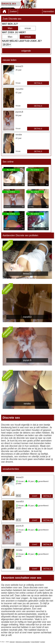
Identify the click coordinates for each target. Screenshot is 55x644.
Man (10, 28)
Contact (43, 642)
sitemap (12, 642)
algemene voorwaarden (23, 642)
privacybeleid (35, 642)
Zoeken (13, 11)
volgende (26, 51)
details (38, 83)
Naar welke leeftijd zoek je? (22, 41)
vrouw (28, 28)
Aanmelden (49, 11)
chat (35, 496)
